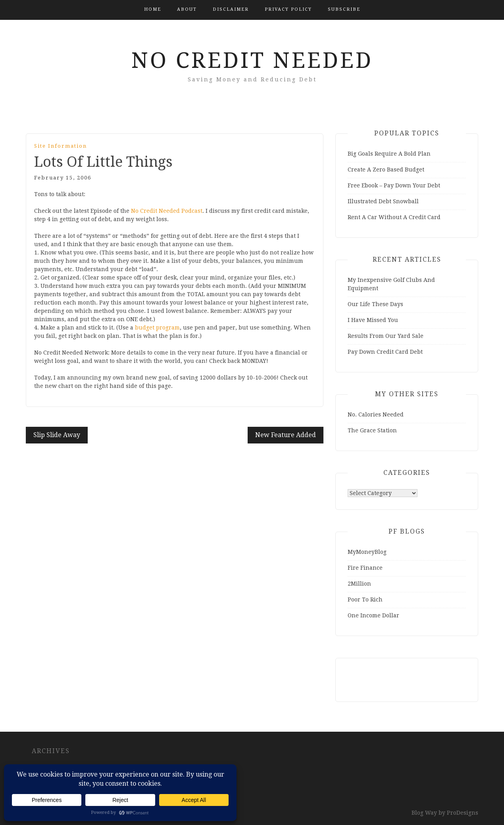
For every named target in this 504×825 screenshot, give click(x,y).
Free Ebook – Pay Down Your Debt (394, 185)
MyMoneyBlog (367, 552)
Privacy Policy (288, 9)
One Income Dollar (373, 615)
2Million (359, 584)
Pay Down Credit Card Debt (385, 352)
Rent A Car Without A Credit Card (394, 217)
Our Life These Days (375, 304)
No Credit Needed (252, 60)
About (187, 9)
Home (153, 9)
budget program (157, 328)
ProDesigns (463, 813)
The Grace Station (372, 430)
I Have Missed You (373, 320)
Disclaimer (231, 9)
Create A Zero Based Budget (386, 170)
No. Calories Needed (376, 414)
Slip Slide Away (57, 435)
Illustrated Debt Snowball (383, 201)
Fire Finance (365, 568)
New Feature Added (286, 435)
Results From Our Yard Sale (386, 336)
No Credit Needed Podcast (167, 211)
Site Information (61, 146)
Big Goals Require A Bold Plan (389, 154)
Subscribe (344, 9)
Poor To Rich (365, 599)
